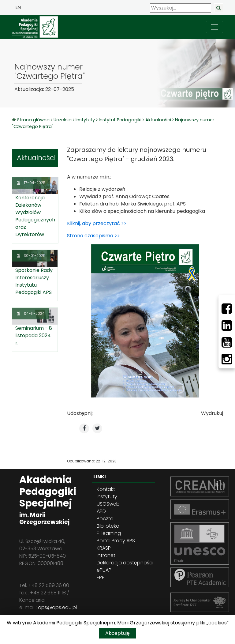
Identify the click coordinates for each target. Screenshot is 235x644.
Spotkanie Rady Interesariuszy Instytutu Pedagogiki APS (34, 281)
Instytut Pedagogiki (120, 120)
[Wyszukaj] (181, 8)
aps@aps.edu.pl (57, 607)
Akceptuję (117, 633)
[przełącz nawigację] (214, 27)
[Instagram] (227, 359)
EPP (101, 577)
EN (18, 7)
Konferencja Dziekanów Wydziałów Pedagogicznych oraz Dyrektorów (35, 216)
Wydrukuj (212, 413)
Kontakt (106, 489)
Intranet (106, 555)
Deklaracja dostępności (125, 563)
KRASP (104, 548)
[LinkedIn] (227, 326)
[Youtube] (227, 342)
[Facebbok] (227, 309)
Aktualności (158, 120)
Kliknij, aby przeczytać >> (97, 223)
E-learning (109, 533)
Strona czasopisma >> (93, 236)
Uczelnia (63, 120)
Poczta (105, 519)
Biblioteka (108, 526)
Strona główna (34, 120)
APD (101, 511)
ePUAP (104, 570)
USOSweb (108, 504)
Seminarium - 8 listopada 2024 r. (34, 335)
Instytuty (85, 120)
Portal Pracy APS (116, 541)
